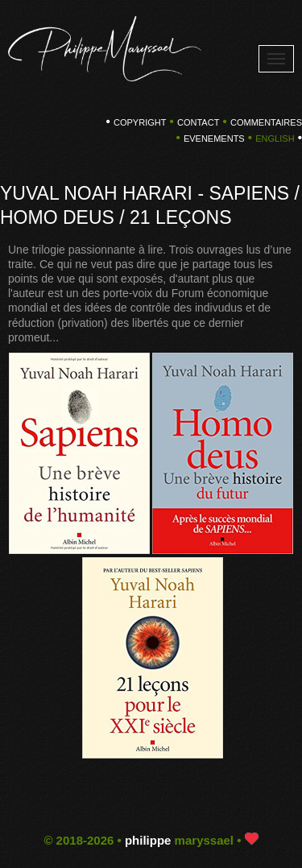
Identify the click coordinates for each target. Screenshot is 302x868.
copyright (140, 122)
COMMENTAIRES (266, 122)
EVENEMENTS (214, 138)
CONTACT (198, 122)
